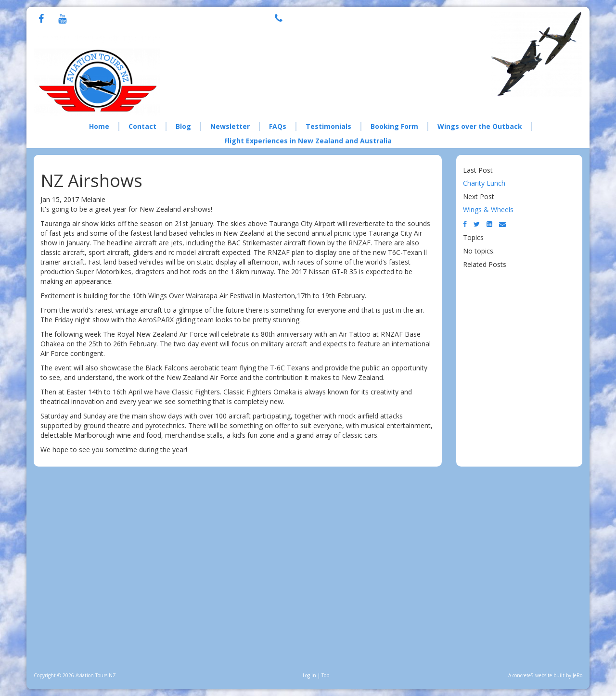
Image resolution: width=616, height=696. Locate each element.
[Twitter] (477, 224)
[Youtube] (62, 19)
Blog (183, 126)
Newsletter (230, 126)
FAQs (278, 126)
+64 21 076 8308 (335, 17)
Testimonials (328, 126)
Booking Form (394, 126)
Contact (142, 126)
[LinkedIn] (489, 224)
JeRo (577, 675)
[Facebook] (41, 19)
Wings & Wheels (488, 209)
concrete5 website (532, 675)
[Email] (502, 224)
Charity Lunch (484, 183)
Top (325, 675)
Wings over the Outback (480, 126)
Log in (309, 675)
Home (99, 126)
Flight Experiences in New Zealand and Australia (308, 141)
